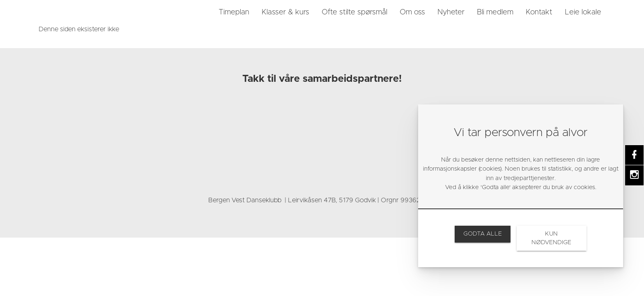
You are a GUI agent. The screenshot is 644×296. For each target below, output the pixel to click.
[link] (74, 12)
